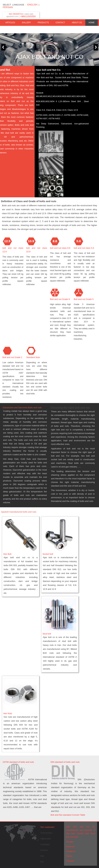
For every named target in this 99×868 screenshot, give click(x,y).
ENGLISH (32, 5)
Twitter (69, 856)
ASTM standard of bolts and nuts (18, 762)
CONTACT (60, 23)
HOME (92, 23)
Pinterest (70, 847)
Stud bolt (47, 634)
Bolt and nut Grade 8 (60, 299)
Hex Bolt (7, 554)
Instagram (71, 851)
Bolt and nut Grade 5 (84, 299)
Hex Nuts (8, 713)
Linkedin (70, 861)
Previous (3, 47)
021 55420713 (16, 14)
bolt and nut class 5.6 (84, 248)
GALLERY (26, 23)
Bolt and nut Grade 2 (12, 357)
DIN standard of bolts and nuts (65, 762)
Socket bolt (48, 554)
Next (96, 47)
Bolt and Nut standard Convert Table (68, 815)
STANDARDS (89, 29)
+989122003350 (28, 16)
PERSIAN (8, 7)
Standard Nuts (33, 357)
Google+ (70, 842)
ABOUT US (77, 23)
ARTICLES (10, 23)
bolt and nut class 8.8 (60, 248)
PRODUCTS (43, 23)
